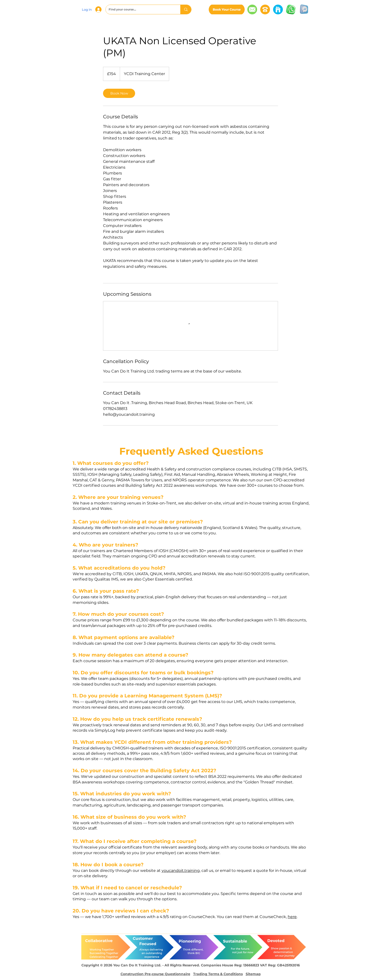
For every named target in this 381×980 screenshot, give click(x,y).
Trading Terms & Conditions (218, 974)
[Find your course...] (139, 9)
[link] (119, 93)
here (292, 917)
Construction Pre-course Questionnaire (155, 974)
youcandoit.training (181, 871)
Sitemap (253, 974)
